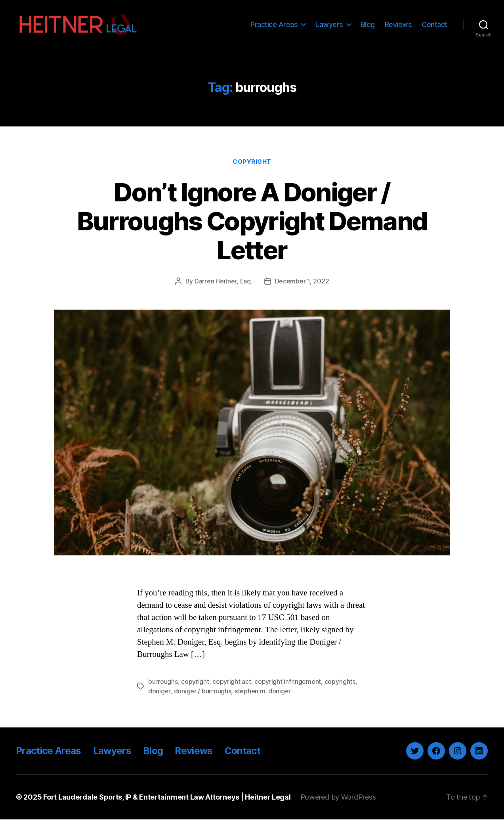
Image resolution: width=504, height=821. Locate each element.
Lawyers (329, 25)
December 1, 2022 (302, 283)
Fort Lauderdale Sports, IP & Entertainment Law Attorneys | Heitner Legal (167, 799)
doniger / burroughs (203, 693)
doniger (159, 693)
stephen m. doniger (263, 693)
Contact (434, 25)
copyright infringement (288, 683)
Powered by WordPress (338, 799)
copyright (195, 683)
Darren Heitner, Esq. (223, 283)
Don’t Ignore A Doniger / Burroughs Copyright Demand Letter (252, 222)
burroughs (163, 683)
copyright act (232, 683)
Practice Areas (274, 25)
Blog (368, 25)
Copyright (252, 163)
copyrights (340, 683)
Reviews (398, 25)
